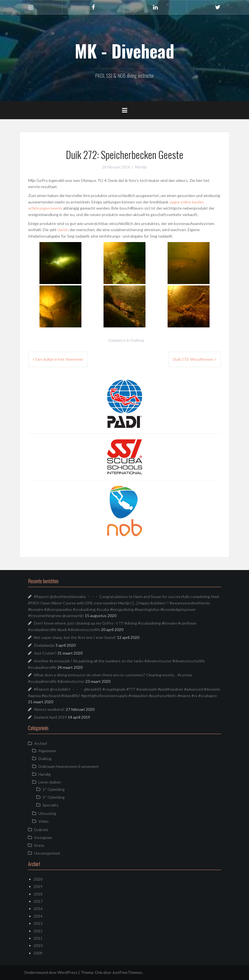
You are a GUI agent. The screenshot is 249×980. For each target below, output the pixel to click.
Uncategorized (47, 853)
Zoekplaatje (44, 645)
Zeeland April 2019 (50, 717)
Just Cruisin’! (45, 653)
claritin (63, 230)
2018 (38, 894)
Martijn (141, 167)
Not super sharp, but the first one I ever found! (75, 637)
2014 (38, 916)
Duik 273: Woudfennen (193, 359)
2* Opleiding (54, 797)
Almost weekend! (49, 709)
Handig (44, 774)
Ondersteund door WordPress (51, 972)
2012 (38, 931)
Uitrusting (47, 813)
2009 (38, 953)
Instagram (43, 837)
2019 (38, 886)
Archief (41, 743)
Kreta (39, 845)
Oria (99, 972)
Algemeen (47, 751)
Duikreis (41, 830)
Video (44, 821)
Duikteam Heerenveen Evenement (69, 766)
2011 (38, 938)
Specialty (50, 805)
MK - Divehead (124, 51)
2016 (38, 909)
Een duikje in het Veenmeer (59, 359)
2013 (38, 923)
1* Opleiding (54, 789)
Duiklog (137, 340)
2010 (38, 945)
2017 (38, 901)
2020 (38, 879)
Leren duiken (50, 782)
